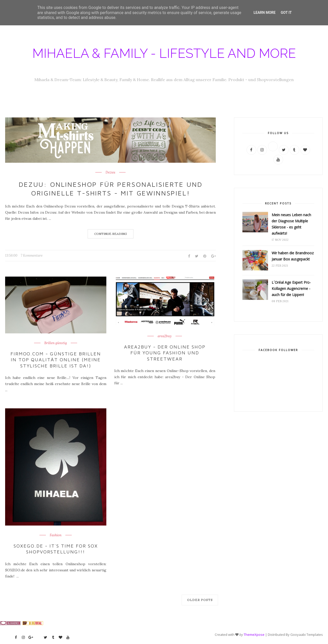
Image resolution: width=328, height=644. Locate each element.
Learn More (264, 13)
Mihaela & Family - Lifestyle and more (164, 53)
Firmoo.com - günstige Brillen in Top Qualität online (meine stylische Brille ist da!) (56, 360)
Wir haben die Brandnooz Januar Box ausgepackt (293, 256)
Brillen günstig (56, 343)
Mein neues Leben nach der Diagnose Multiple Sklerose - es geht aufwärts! (291, 224)
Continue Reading (111, 234)
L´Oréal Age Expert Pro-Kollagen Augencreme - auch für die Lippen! (291, 288)
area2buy (165, 336)
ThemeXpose (254, 634)
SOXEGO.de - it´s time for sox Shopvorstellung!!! (56, 549)
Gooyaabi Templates (307, 634)
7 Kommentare (32, 255)
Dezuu (110, 172)
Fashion (56, 535)
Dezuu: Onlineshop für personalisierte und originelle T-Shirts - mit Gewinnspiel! (111, 189)
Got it (286, 13)
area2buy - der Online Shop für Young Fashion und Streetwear (165, 353)
